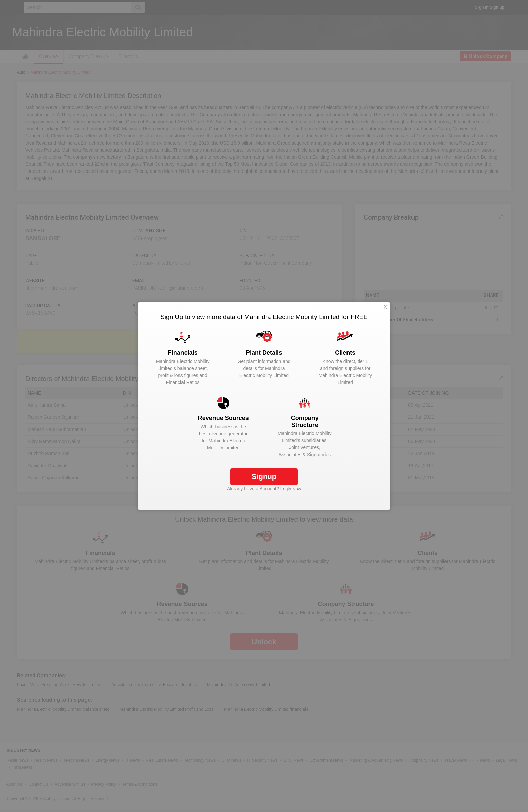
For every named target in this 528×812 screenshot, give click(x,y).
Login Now (291, 489)
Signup (264, 477)
